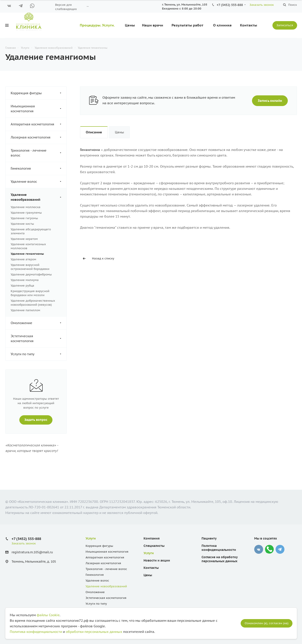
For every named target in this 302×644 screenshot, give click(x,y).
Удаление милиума (25, 280)
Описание (94, 132)
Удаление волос (39, 182)
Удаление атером (23, 259)
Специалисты (154, 546)
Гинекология (39, 169)
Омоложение (39, 323)
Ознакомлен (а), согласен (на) (267, 623)
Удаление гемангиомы (27, 254)
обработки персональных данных (94, 632)
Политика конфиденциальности (219, 548)
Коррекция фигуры (39, 93)
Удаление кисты (22, 224)
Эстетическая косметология (39, 339)
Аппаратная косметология (39, 124)
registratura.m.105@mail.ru (32, 552)
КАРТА (136, 6)
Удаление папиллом (25, 310)
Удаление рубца (22, 286)
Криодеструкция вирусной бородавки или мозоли (30, 293)
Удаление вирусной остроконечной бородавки (30, 267)
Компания (152, 538)
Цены (130, 25)
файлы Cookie (48, 615)
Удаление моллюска (26, 207)
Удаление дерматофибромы (31, 274)
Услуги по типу (39, 354)
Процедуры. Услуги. (97, 25)
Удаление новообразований (39, 197)
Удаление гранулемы (26, 213)
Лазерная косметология (39, 137)
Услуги (91, 538)
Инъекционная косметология (39, 109)
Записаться (285, 25)
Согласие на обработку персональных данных (220, 559)
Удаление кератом (24, 239)
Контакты (249, 25)
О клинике (222, 25)
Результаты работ (187, 25)
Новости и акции (157, 560)
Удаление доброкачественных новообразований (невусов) (33, 303)
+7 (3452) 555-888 (230, 5)
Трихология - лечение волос (39, 153)
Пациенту (92, 6)
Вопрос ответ (116, 6)
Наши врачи (153, 25)
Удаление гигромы (24, 218)
